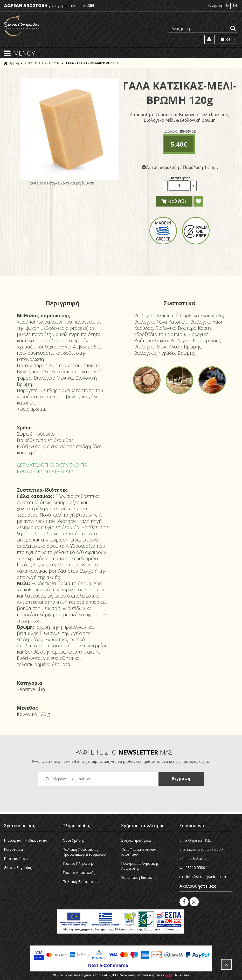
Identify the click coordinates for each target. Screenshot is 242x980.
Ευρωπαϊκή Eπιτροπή (139, 877)
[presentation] (78, 796)
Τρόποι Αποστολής (79, 872)
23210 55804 (193, 868)
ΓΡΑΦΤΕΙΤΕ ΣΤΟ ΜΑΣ (122, 752)
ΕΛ (227, 6)
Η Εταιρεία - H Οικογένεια (26, 840)
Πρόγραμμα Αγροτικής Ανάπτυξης (140, 866)
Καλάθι (174, 201)
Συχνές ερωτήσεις (136, 840)
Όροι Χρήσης (73, 840)
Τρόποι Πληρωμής (78, 863)
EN (235, 6)
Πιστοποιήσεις (16, 858)
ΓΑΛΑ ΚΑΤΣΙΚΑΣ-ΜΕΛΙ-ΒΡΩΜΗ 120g (92, 63)
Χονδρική (215, 6)
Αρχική (11, 63)
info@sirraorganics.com (203, 877)
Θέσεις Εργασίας (18, 868)
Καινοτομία (13, 849)
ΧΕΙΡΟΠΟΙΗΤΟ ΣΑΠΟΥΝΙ (43, 63)
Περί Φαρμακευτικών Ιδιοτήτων (139, 852)
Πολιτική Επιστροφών (81, 882)
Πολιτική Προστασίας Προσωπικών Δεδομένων (84, 852)
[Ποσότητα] (179, 186)
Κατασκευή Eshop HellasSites (163, 975)
